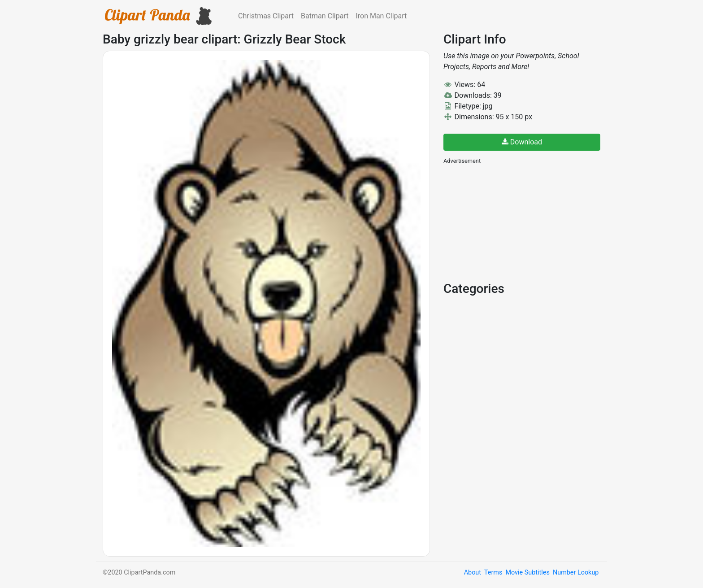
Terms (493, 573)
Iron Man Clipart (381, 16)
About (473, 573)
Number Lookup (576, 573)
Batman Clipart (325, 16)
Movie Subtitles (527, 573)
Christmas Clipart (266, 16)
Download (522, 142)
